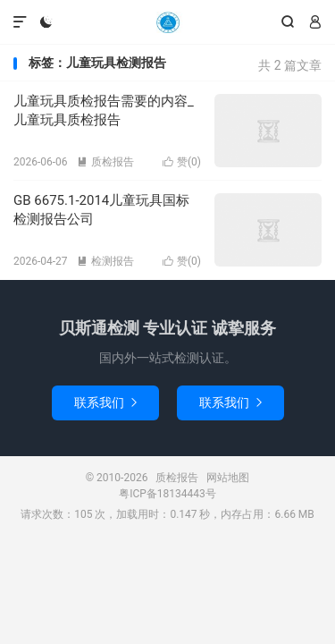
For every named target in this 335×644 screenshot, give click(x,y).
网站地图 (228, 478)
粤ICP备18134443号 (167, 494)
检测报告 (105, 261)
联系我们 (105, 402)
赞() (182, 162)
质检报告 (167, 22)
